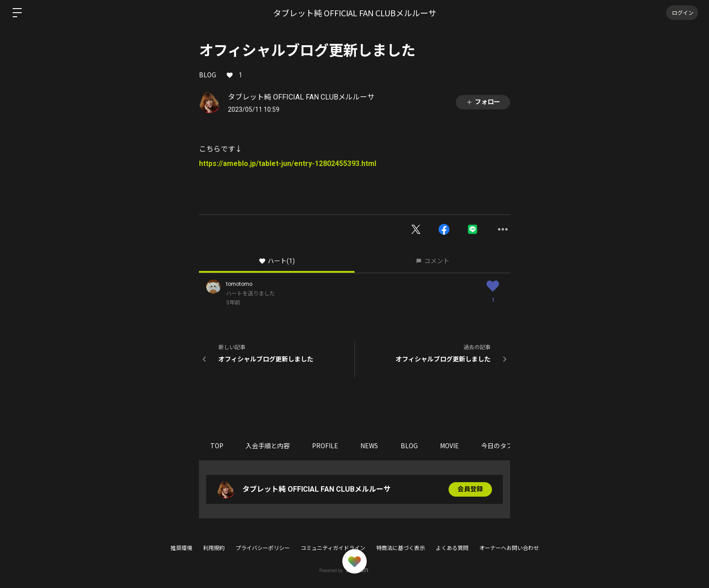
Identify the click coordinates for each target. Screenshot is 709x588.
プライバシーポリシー (263, 548)
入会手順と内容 (268, 446)
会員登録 (470, 489)
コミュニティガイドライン (333, 548)
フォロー (483, 102)
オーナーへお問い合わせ (509, 548)
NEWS (371, 446)
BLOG (208, 75)
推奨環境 (181, 548)
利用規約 (214, 548)
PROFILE (326, 446)
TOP (217, 446)
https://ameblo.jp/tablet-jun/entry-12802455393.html (288, 164)
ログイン (682, 12)
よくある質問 (452, 548)
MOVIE (451, 446)
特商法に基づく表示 (401, 548)
